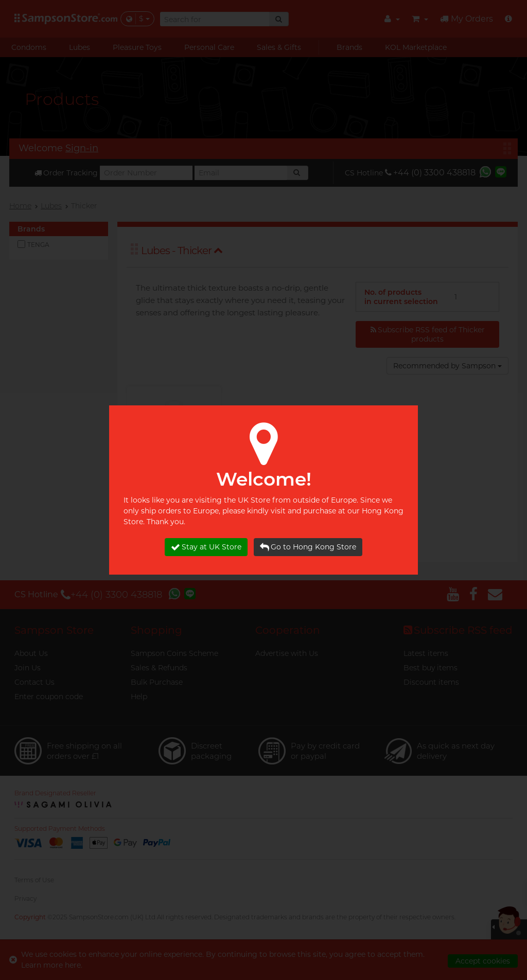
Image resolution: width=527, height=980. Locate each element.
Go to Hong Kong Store (308, 547)
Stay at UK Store (206, 547)
